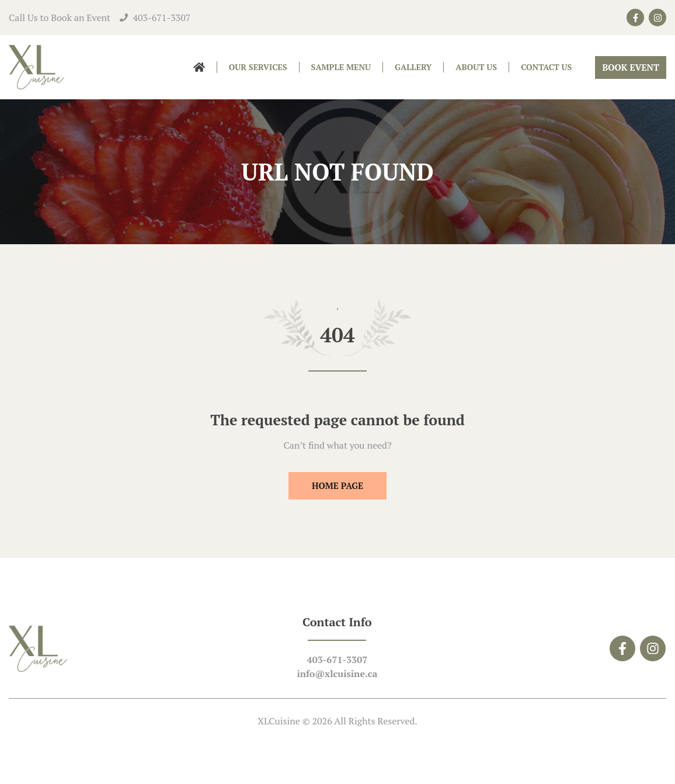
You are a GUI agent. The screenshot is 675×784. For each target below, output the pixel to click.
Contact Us (546, 67)
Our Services (258, 67)
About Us (476, 67)
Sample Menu (341, 67)
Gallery (413, 67)
